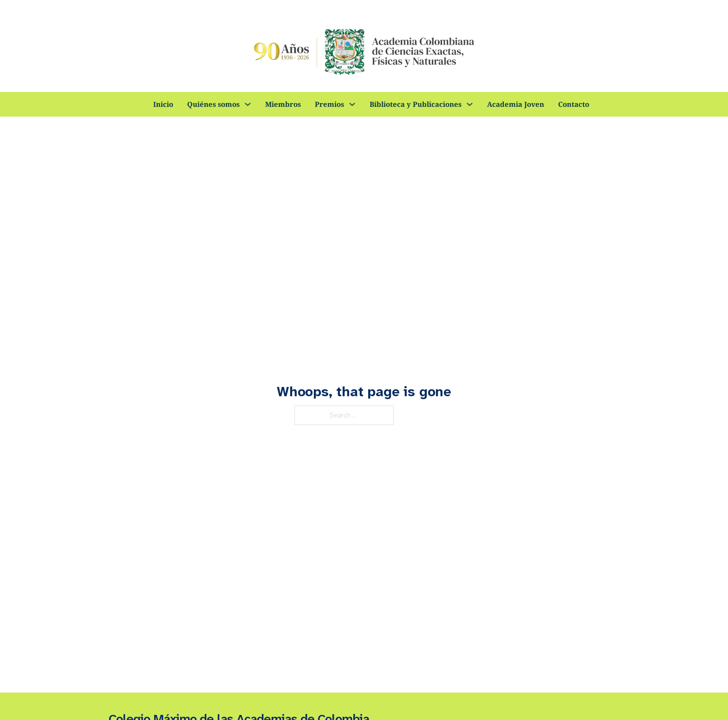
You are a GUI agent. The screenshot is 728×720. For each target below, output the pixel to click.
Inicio (163, 104)
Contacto (574, 104)
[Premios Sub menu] (352, 104)
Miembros (283, 104)
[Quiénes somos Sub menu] (248, 104)
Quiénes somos (213, 104)
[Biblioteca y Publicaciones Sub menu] (470, 104)
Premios (329, 104)
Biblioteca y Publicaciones (416, 104)
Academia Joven (516, 104)
